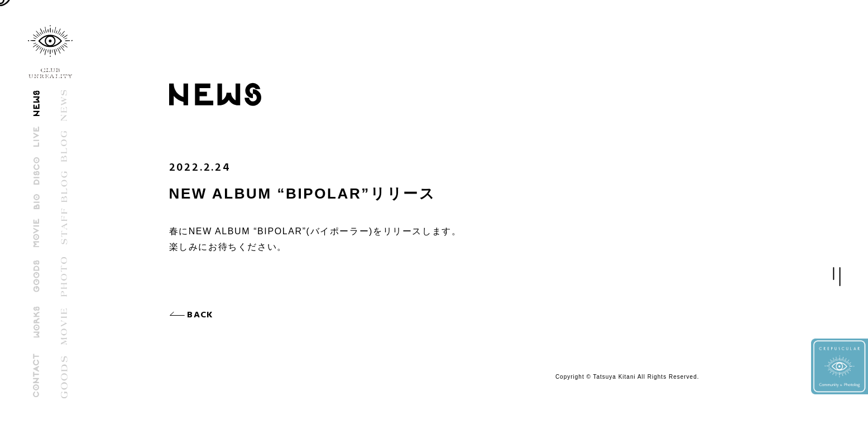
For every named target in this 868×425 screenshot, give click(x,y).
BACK (204, 315)
